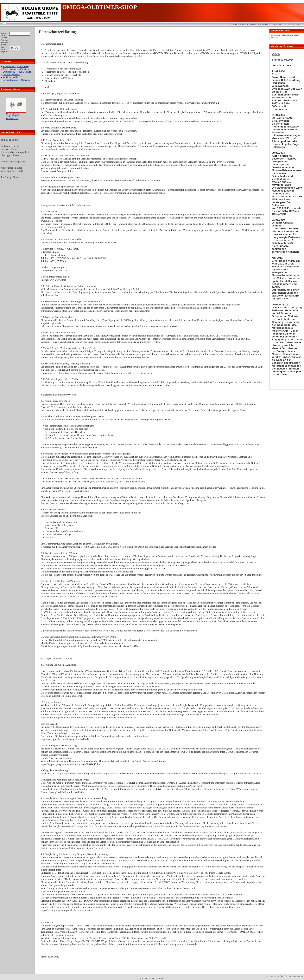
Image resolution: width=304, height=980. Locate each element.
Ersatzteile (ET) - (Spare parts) (17, 72)
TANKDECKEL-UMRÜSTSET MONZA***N (13, 116)
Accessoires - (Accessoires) (16, 66)
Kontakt (288, 24)
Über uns (244, 24)
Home (254, 24)
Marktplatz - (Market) (12, 77)
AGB (280, 976)
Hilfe (235, 24)
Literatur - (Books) (11, 75)
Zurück (298, 24)
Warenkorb (264, 24)
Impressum (271, 976)
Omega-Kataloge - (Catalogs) (16, 80)
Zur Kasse (277, 24)
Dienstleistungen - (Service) (16, 69)
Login (3, 23)
